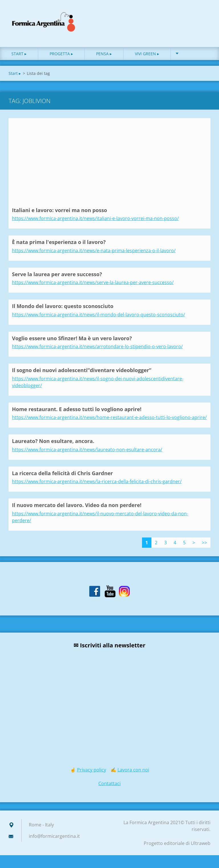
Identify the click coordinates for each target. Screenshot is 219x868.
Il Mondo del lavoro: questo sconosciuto (63, 306)
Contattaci (109, 783)
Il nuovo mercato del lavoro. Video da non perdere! (77, 505)
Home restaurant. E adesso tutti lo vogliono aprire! (77, 409)
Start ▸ (19, 54)
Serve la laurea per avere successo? (57, 274)
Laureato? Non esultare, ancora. (53, 441)
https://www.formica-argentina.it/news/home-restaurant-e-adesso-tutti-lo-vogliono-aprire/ (109, 417)
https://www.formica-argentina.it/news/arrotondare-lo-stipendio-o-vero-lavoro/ (97, 346)
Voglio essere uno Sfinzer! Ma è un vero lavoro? (72, 338)
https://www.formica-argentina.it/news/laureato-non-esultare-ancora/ (87, 450)
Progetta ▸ (61, 54)
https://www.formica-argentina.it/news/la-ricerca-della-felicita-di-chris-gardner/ (97, 481)
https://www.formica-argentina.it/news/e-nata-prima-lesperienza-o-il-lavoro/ (94, 251)
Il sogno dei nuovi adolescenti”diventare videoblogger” (82, 370)
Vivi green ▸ (147, 54)
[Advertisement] (109, 164)
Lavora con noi (133, 770)
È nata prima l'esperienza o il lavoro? (59, 242)
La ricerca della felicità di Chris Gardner (62, 473)
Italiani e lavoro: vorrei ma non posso (60, 210)
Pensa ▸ (104, 54)
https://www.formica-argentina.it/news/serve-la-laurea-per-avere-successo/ (93, 282)
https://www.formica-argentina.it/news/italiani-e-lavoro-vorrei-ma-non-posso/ (95, 218)
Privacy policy (92, 770)
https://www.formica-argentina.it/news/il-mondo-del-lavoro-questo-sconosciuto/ (99, 315)
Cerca (204, 17)
